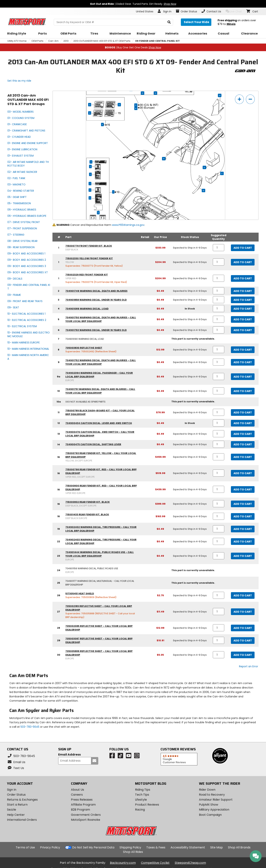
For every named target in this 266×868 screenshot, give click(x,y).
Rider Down (207, 790)
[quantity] (219, 248)
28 (203, 191)
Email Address (69, 755)
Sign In (12, 790)
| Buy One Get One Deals (133, 47)
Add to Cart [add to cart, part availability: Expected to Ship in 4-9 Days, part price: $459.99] (243, 457)
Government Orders (86, 815)
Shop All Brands (239, 847)
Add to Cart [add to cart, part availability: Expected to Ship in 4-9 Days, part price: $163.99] (243, 516)
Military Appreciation (214, 810)
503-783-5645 (30, 727)
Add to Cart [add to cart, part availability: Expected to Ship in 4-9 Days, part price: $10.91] (243, 641)
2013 (66, 41)
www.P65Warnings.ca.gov (128, 225)
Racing (140, 810)
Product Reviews (147, 805)
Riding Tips (143, 790)
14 (119, 105)
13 (90, 113)
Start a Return (17, 805)
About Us (77, 790)
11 (102, 124)
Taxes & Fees (156, 847)
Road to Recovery (212, 795)
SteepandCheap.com (190, 863)
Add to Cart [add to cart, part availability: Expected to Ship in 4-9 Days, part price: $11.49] (243, 612)
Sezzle (12, 810)
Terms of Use (25, 847)
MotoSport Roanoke (86, 820)
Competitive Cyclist (155, 863)
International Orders (22, 820)
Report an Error (249, 666)
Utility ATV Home (17, 41)
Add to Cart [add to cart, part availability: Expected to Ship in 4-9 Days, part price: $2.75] (243, 595)
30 (143, 93)
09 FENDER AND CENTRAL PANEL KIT (157, 41)
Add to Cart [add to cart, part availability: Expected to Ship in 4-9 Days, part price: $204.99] (243, 262)
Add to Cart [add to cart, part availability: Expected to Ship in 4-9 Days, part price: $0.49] (243, 291)
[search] (169, 22)
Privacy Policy (50, 847)
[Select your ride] (196, 22)
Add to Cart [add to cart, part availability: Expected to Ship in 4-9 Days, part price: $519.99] (243, 473)
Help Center (16, 815)
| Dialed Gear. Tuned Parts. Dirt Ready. (133, 4)
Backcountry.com (123, 863)
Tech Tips (142, 795)
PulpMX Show (209, 805)
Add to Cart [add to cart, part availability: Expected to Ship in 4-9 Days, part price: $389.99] (243, 504)
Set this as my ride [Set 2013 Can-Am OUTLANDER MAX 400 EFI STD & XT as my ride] (19, 81)
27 (222, 173)
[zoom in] (239, 99)
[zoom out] (250, 99)
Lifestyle (141, 800)
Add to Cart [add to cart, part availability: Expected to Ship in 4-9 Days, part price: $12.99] (243, 350)
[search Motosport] (113, 22)
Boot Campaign (210, 815)
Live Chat (234, 11)
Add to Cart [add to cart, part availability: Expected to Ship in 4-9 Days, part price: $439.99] (243, 489)
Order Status (16, 795)
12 (90, 105)
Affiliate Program (83, 805)
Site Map (216, 847)
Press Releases (82, 800)
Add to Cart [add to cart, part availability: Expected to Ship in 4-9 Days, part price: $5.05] (243, 655)
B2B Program (80, 810)
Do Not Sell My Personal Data (93, 848)
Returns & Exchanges (22, 800)
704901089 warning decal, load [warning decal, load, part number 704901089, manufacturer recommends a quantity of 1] (87, 309)
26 (164, 159)
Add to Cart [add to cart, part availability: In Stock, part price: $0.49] (243, 309)
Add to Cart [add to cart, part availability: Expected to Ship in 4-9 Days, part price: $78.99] (243, 412)
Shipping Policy (130, 847)
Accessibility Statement (188, 847)
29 (155, 93)
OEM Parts (37, 41)
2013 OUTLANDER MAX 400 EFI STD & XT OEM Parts (102, 41)
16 (136, 105)
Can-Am (53, 41)
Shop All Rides (133, 852)
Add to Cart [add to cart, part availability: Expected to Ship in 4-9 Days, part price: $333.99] (243, 248)
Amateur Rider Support (216, 800)
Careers (77, 795)
